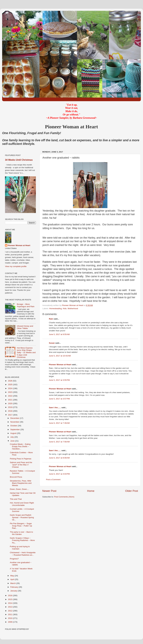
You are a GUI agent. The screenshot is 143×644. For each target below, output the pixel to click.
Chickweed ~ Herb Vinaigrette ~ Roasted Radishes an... (23, 554)
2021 (10, 400)
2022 (10, 396)
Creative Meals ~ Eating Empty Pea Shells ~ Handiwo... (20, 446)
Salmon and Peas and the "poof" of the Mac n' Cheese (21, 465)
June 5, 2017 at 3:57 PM (59, 399)
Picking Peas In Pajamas (21, 459)
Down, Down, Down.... (20, 489)
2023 (10, 392)
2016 (10, 595)
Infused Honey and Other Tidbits (25, 327)
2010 (10, 618)
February (14, 587)
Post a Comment (53, 480)
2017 (10, 415)
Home (91, 491)
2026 (10, 381)
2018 (10, 411)
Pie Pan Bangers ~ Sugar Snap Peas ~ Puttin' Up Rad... (21, 526)
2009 (10, 622)
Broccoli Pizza (16, 477)
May (12, 576)
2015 (10, 599)
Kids (65, 308)
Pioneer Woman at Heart (60, 365)
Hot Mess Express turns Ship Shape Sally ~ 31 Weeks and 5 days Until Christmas (26, 353)
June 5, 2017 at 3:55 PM (59, 380)
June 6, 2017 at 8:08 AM (59, 458)
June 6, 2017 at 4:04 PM (59, 474)
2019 (10, 407)
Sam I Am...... (55, 408)
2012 (10, 611)
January (14, 591)
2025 (10, 385)
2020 (10, 403)
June (13, 441)
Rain (51, 319)
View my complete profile (16, 266)
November (15, 422)
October (14, 426)
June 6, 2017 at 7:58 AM (59, 442)
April (13, 579)
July (12, 437)
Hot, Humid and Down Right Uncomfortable (22, 504)
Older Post (132, 491)
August (14, 433)
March (13, 583)
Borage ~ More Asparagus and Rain (26, 305)
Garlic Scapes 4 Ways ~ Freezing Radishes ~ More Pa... (22, 540)
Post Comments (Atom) (64, 497)
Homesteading (55, 308)
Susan (52, 343)
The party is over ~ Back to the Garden (21, 533)
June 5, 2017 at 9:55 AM (59, 334)
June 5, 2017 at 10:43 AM (60, 356)
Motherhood (73, 308)
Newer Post (49, 491)
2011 (10, 614)
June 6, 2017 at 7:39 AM (59, 423)
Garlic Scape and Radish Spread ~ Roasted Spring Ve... (22, 517)
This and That (16, 499)
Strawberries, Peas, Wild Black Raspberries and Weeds (21, 483)
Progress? (14, 559)
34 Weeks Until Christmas (19, 160)
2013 (10, 607)
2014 (10, 603)
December (15, 418)
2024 (10, 388)
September (15, 430)
